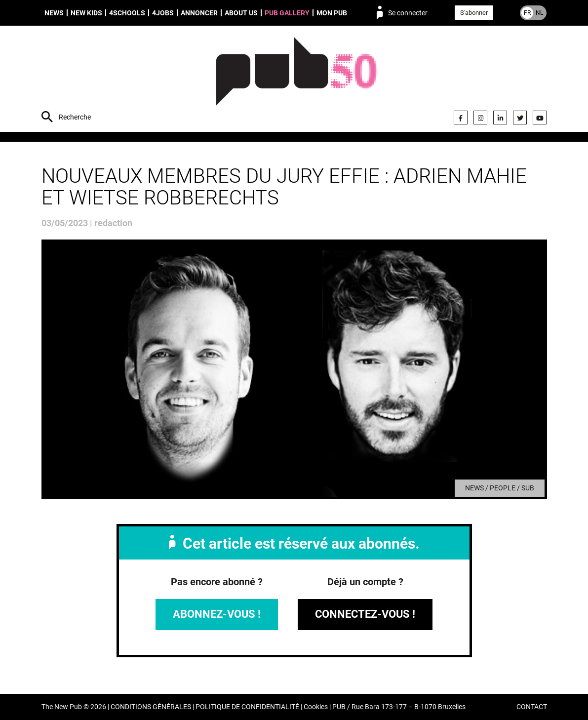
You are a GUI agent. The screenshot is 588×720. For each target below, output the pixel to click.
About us (241, 13)
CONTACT (532, 707)
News (54, 13)
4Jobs (163, 13)
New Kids (86, 13)
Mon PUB (332, 13)
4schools (127, 13)
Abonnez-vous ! (217, 614)
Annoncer (199, 13)
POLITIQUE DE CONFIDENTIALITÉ (247, 707)
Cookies (316, 707)
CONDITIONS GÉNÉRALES (151, 707)
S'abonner (474, 13)
